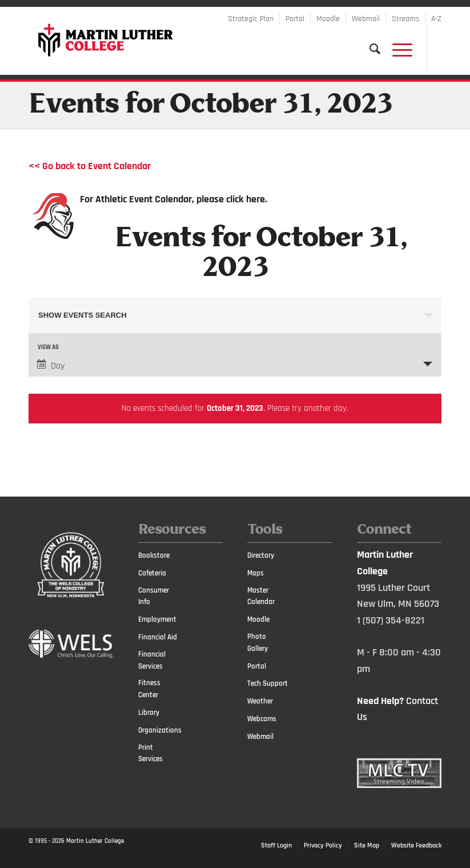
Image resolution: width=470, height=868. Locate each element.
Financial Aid (158, 637)
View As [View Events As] (48, 348)
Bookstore (154, 555)
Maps (256, 573)
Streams (405, 19)
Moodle (328, 19)
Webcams (262, 719)
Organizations (158, 730)
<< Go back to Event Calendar (90, 166)
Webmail (366, 19)
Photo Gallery (258, 643)
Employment (157, 619)
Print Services (150, 753)
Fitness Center (149, 689)
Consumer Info (154, 596)
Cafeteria (152, 573)
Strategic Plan (251, 19)
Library (149, 713)
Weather (260, 701)
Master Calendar (261, 596)
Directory (261, 555)
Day (51, 366)
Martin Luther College (95, 841)
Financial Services (152, 660)
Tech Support (268, 683)
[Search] (369, 49)
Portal (295, 19)
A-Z (436, 19)
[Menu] (397, 49)
